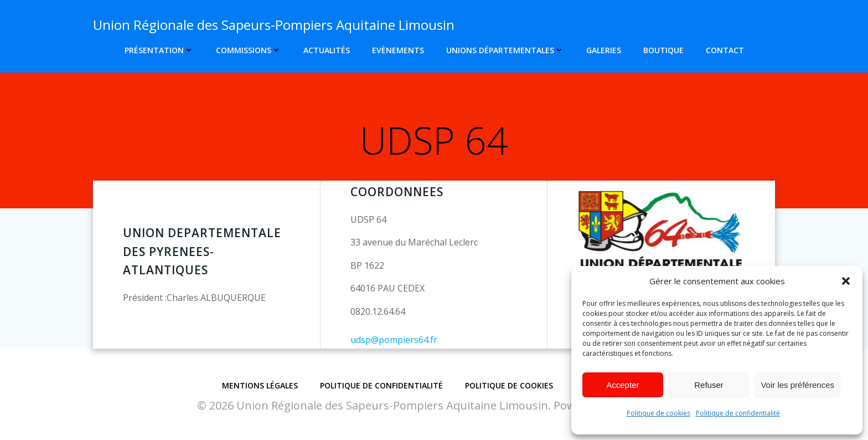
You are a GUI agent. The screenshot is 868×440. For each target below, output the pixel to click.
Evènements (398, 50)
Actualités (327, 50)
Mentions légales (260, 385)
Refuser (709, 385)
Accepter (622, 385)
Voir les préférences (797, 385)
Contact (725, 50)
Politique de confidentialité (738, 413)
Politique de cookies (658, 413)
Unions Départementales (505, 50)
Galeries (604, 50)
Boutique (663, 50)
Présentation (159, 50)
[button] (846, 281)
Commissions (249, 50)
